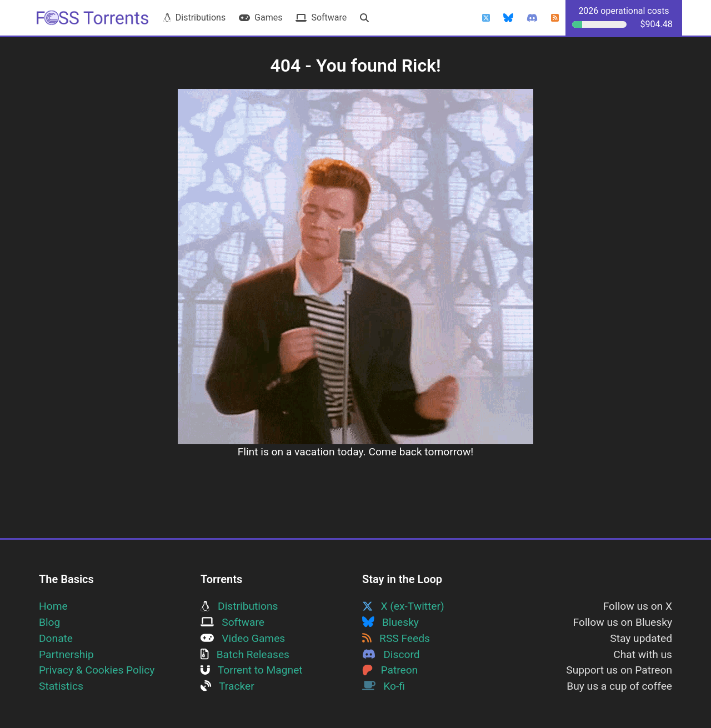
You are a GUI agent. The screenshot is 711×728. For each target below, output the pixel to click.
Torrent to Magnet (252, 670)
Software (321, 17)
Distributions (194, 17)
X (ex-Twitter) (403, 606)
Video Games (243, 638)
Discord (391, 654)
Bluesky (390, 622)
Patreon (390, 670)
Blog (49, 622)
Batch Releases (245, 654)
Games (261, 17)
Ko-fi (384, 686)
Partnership (66, 654)
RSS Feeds (396, 638)
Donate (56, 638)
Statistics (61, 686)
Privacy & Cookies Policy (97, 670)
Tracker (227, 686)
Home (53, 606)
